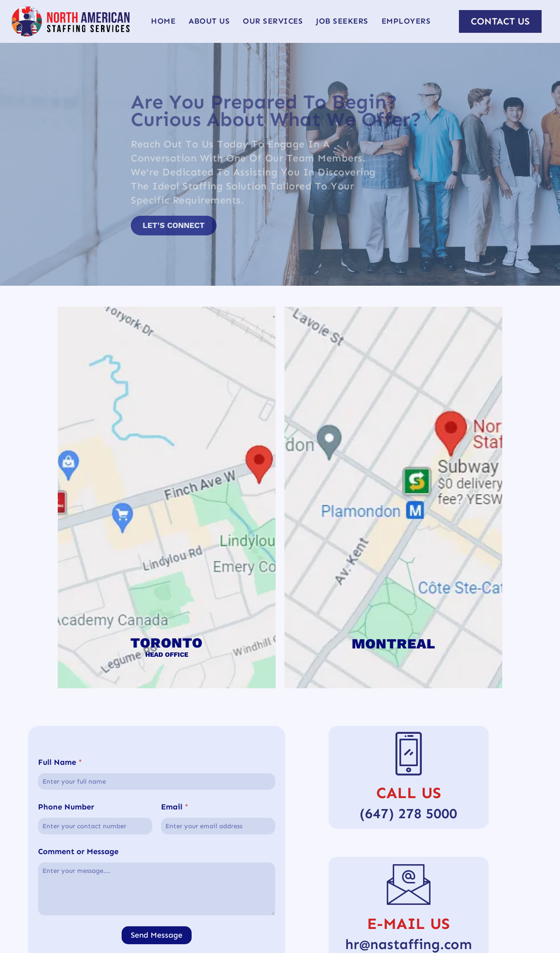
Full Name (60, 858)
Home (163, 21)
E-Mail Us (408, 923)
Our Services (273, 21)
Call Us (409, 793)
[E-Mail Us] (409, 884)
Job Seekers (342, 21)
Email (175, 903)
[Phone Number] (95, 922)
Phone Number (66, 903)
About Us (209, 21)
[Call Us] (409, 753)
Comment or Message (78, 948)
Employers (406, 21)
